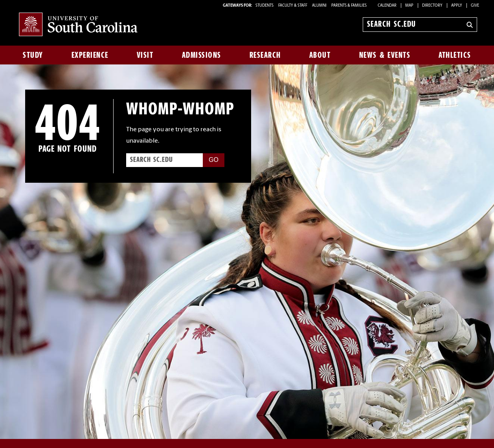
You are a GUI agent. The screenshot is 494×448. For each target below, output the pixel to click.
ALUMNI (319, 6)
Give (475, 6)
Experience (90, 55)
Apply (457, 6)
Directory (432, 6)
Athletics (455, 55)
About (320, 55)
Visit (145, 55)
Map (409, 6)
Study (33, 55)
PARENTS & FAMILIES (349, 6)
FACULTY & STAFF (293, 6)
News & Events (385, 55)
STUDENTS (265, 6)
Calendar (387, 6)
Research (265, 55)
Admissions (202, 55)
